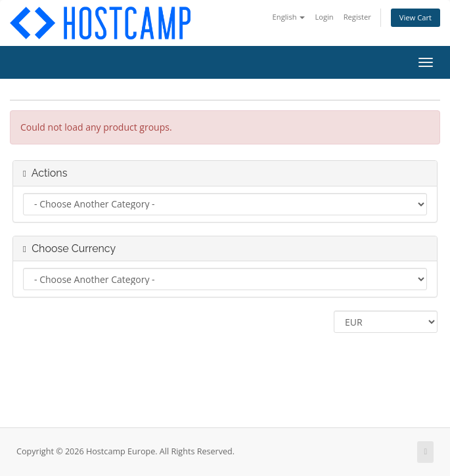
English (289, 17)
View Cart (416, 17)
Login (324, 17)
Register (357, 17)
